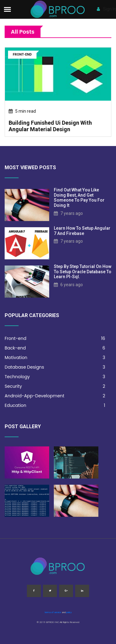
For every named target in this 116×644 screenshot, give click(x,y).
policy (69, 612)
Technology (55, 377)
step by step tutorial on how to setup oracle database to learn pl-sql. (83, 272)
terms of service (53, 612)
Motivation (55, 358)
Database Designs (55, 367)
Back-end (55, 348)
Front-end (55, 339)
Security (55, 386)
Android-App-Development (55, 396)
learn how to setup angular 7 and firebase (82, 231)
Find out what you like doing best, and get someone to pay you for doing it (79, 198)
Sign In (106, 9)
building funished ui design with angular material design (50, 126)
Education (55, 406)
